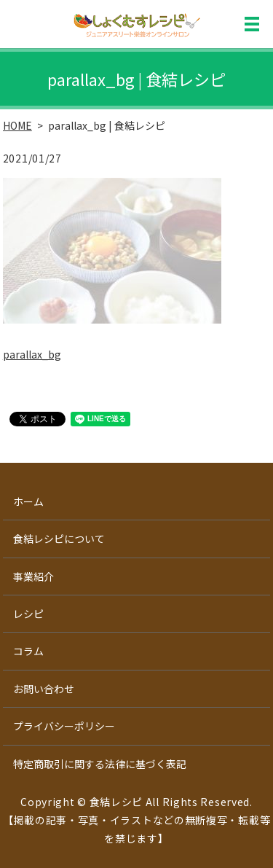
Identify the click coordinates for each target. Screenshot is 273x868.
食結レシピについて (59, 539)
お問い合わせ (44, 689)
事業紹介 (33, 576)
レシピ (28, 614)
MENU (252, 24)
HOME (17, 125)
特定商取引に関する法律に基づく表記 (100, 764)
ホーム (28, 501)
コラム (28, 651)
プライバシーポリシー (64, 726)
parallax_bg (32, 354)
